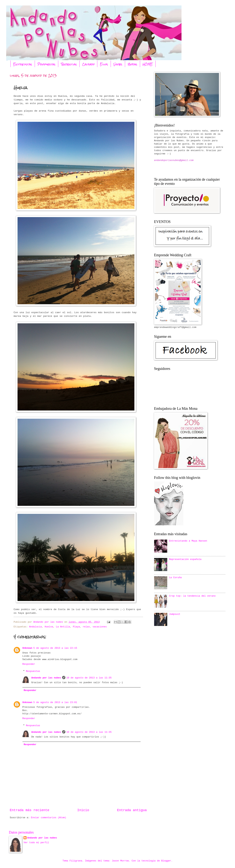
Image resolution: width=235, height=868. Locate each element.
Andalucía (36, 627)
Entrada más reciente (30, 810)
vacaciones (100, 627)
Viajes (118, 64)
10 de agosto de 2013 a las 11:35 (89, 678)
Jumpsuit (175, 614)
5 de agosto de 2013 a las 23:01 (55, 702)
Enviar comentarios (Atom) (48, 818)
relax (86, 627)
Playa (76, 627)
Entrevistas (23, 64)
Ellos (104, 64)
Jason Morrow (120, 861)
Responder (29, 664)
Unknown (27, 648)
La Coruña (175, 578)
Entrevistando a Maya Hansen (188, 541)
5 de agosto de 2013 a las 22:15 (55, 648)
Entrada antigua (132, 810)
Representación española (185, 559)
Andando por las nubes (46, 678)
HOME (148, 64)
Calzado (88, 64)
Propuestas (46, 64)
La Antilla (63, 627)
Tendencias (69, 64)
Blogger (166, 861)
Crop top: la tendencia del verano (192, 596)
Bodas (132, 64)
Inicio (83, 810)
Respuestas (33, 671)
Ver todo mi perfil (36, 843)
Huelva (49, 627)
